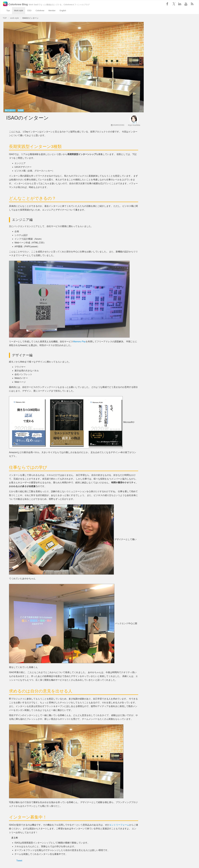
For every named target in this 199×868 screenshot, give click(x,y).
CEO (29, 11)
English (63, 11)
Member (52, 11)
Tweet (19, 861)
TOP (5, 18)
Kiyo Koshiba (134, 125)
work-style (15, 18)
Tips (8, 11)
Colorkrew (40, 11)
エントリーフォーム (119, 825)
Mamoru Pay (79, 342)
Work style (19, 11)
